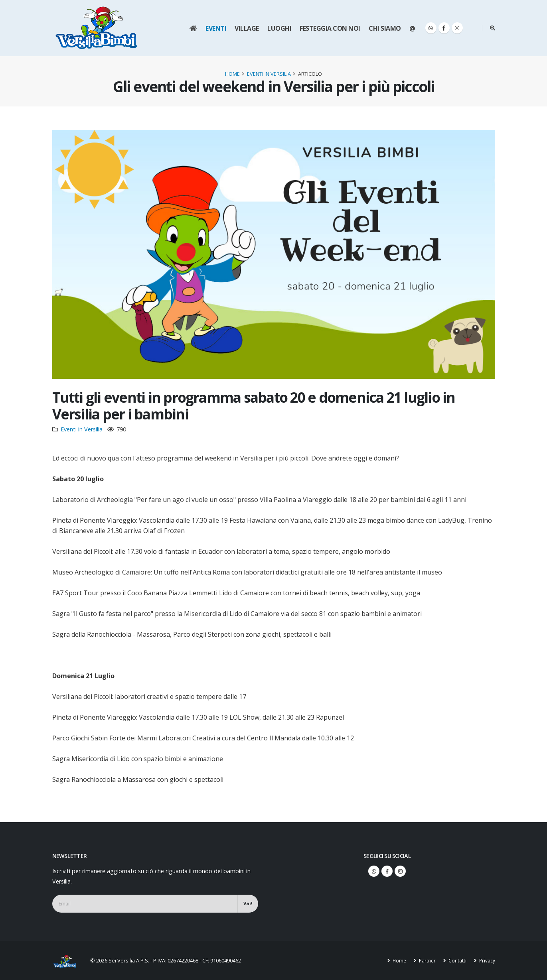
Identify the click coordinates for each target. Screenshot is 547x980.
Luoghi (279, 28)
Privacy (486, 960)
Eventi (216, 28)
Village (247, 28)
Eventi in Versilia (269, 74)
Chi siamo (385, 28)
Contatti (456, 960)
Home (232, 74)
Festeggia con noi (330, 28)
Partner (425, 960)
